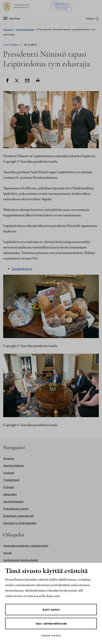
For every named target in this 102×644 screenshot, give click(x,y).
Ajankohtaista (25, 29)
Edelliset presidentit (18, 516)
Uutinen (11, 45)
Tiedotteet (11, 480)
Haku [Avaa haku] (90, 18)
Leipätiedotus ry (22, 269)
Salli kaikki (51, 610)
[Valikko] (13, 18)
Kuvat (7, 553)
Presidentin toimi (16, 509)
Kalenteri (10, 494)
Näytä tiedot (51, 635)
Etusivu (8, 29)
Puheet (9, 487)
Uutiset (9, 473)
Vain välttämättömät (51, 623)
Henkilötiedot (13, 501)
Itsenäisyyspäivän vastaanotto (26, 546)
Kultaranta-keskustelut (21, 560)
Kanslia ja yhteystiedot (20, 523)
